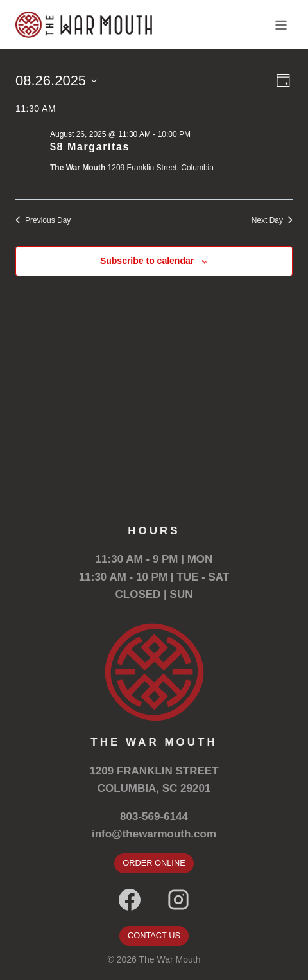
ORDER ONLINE (154, 863)
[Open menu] (281, 25)
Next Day (272, 220)
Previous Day (43, 220)
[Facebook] (130, 900)
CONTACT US (154, 935)
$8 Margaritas (90, 147)
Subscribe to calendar (147, 261)
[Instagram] (178, 900)
